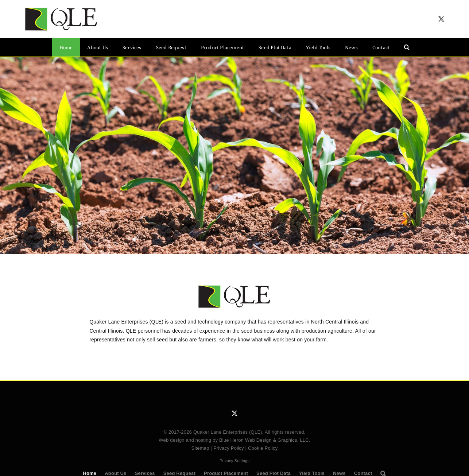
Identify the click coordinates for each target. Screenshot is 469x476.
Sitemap (200, 448)
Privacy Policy (229, 448)
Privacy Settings (234, 461)
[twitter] (441, 19)
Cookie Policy (263, 448)
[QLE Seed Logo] (61, 10)
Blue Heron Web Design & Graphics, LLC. (265, 440)
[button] (407, 47)
